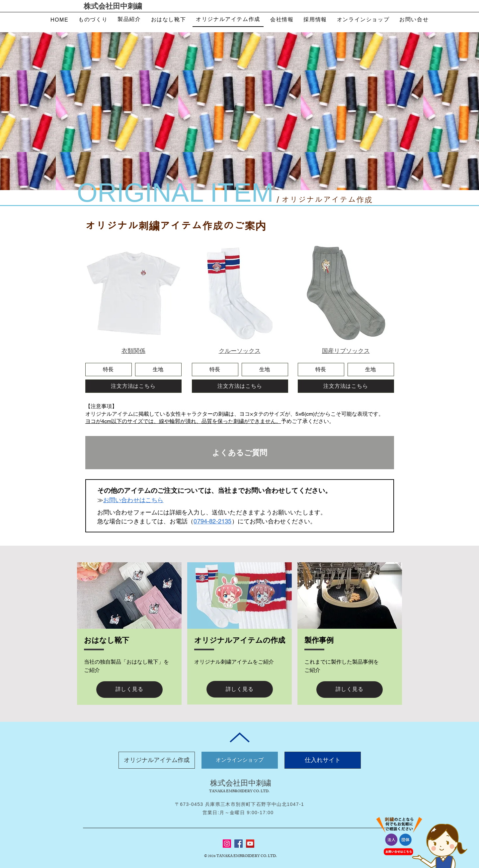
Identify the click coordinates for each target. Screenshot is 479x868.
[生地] (158, 370)
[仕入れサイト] (323, 760)
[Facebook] (239, 844)
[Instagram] (227, 844)
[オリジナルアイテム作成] (157, 760)
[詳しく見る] (129, 690)
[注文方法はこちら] (133, 386)
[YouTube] (250, 844)
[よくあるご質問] (240, 453)
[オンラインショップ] (240, 760)
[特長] (109, 370)
